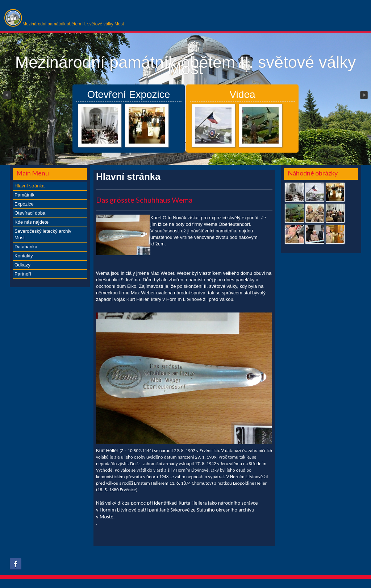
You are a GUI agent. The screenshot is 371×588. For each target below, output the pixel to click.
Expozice (24, 204)
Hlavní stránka (30, 186)
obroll (138, 584)
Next (364, 95)
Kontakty (24, 256)
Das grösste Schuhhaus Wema (144, 200)
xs (118, 584)
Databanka (26, 247)
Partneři (23, 274)
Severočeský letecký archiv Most (43, 234)
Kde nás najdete (32, 222)
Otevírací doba (30, 213)
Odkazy (22, 265)
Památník (24, 195)
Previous (7, 95)
